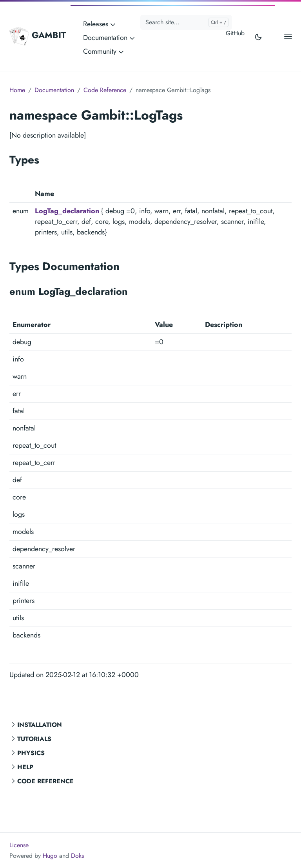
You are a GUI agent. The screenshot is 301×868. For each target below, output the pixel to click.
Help (25, 767)
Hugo (50, 856)
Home (17, 90)
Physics (31, 753)
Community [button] (104, 51)
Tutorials (34, 739)
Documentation (54, 90)
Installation (40, 725)
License (19, 845)
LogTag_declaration (67, 211)
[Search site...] (186, 22)
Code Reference (45, 781)
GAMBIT (38, 36)
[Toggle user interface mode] (258, 36)
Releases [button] (100, 24)
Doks (77, 856)
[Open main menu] (288, 36)
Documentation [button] (110, 38)
